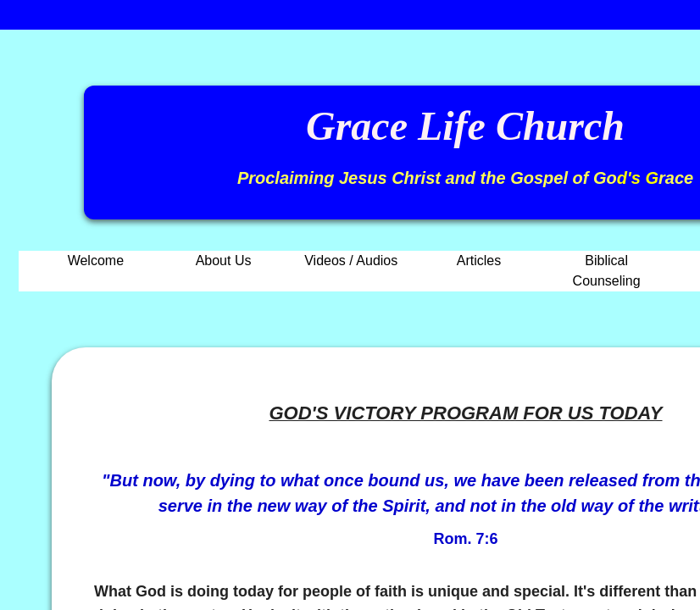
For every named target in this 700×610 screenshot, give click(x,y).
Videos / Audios (351, 261)
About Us (224, 261)
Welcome (96, 261)
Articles (479, 261)
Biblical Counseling (607, 271)
